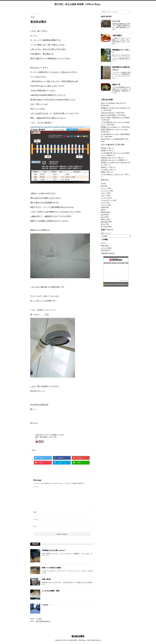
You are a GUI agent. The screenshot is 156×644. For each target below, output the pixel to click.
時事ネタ (104, 219)
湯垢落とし (104, 167)
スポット (104, 193)
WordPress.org (106, 250)
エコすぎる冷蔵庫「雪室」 (51, 591)
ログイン (104, 243)
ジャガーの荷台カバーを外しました (112, 174)
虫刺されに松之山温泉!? (108, 115)
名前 (35, 512)
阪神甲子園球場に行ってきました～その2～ (115, 129)
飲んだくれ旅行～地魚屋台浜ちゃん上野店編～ (116, 117)
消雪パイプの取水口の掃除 (51, 568)
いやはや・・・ (47, 605)
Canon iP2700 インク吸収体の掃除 (112, 139)
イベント (104, 188)
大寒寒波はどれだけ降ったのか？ (54, 550)
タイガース (104, 198)
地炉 (102, 210)
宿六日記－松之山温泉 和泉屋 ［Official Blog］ (78, 4)
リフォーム (104, 205)
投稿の (105, 246)
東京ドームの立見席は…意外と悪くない (113, 103)
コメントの (106, 248)
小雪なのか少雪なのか (108, 113)
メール (36, 519)
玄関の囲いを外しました (109, 158)
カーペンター (105, 191)
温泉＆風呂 (104, 222)
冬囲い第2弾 (46, 579)
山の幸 (103, 215)
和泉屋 (103, 207)
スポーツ (104, 195)
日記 (102, 217)
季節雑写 (104, 212)
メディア (104, 203)
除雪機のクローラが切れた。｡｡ (111, 127)
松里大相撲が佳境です (43, 621)
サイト (35, 526)
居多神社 (104, 148)
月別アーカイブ (106, 233)
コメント (36, 487)
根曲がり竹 (116, 85)
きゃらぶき (116, 21)
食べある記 (104, 227)
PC (102, 184)
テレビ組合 (104, 170)
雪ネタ (34, 450)
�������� (124, 281)
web (102, 186)
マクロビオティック (107, 200)
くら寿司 (39, 619)
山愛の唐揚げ (117, 35)
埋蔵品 (103, 172)
